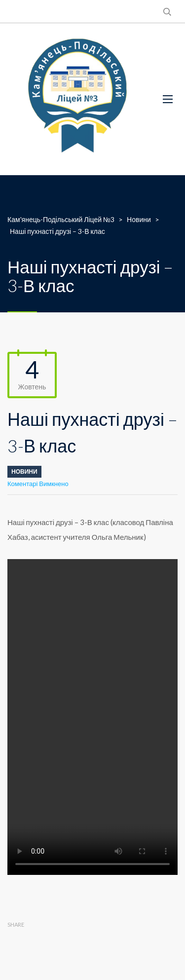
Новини (24, 471)
